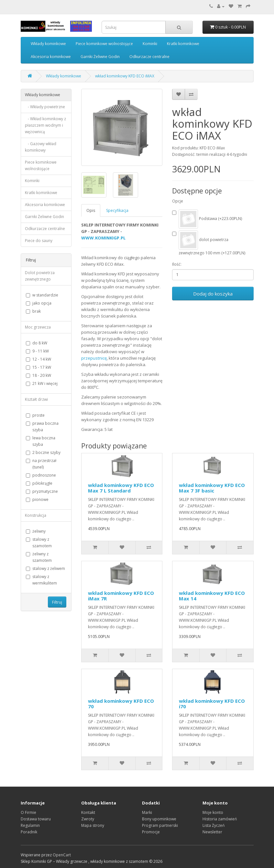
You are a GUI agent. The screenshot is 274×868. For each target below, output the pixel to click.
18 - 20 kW (38, 375)
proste (35, 415)
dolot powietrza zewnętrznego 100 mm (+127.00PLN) (209, 243)
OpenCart (62, 855)
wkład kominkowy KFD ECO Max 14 (212, 596)
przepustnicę (94, 358)
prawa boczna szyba (42, 427)
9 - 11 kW (37, 351)
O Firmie (28, 812)
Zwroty (88, 819)
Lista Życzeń (214, 825)
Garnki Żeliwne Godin (100, 57)
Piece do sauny (39, 241)
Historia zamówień (220, 819)
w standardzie (42, 295)
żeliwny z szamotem (39, 557)
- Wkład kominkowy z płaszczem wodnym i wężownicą (45, 125)
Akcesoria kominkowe (51, 57)
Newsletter (212, 832)
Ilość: (177, 264)
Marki (147, 812)
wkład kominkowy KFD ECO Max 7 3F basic (212, 488)
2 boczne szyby (43, 452)
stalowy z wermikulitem (41, 580)
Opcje (178, 201)
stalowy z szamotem (39, 543)
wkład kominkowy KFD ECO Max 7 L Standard (121, 488)
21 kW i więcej (42, 383)
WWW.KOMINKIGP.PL (103, 238)
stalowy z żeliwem (45, 568)
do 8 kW (37, 343)
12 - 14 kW (38, 359)
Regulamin (30, 825)
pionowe (37, 499)
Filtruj (57, 602)
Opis (91, 210)
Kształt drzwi (36, 399)
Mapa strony (93, 825)
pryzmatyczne (42, 491)
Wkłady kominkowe (48, 44)
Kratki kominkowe (183, 44)
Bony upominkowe (159, 819)
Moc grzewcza (38, 327)
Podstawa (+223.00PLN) (207, 219)
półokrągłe (39, 483)
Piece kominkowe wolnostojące (104, 44)
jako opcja (39, 303)
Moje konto (213, 812)
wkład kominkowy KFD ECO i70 (212, 704)
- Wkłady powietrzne (45, 107)
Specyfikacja (117, 210)
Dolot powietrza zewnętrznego (40, 276)
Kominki (150, 44)
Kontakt (88, 812)
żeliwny (36, 531)
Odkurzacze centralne (149, 57)
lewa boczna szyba (41, 441)
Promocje (151, 832)
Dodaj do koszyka (213, 294)
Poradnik (29, 832)
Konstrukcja (36, 515)
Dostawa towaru (36, 819)
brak (33, 311)
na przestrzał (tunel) (41, 464)
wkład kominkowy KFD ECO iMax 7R (121, 596)
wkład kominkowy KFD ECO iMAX (125, 76)
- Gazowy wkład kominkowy (41, 147)
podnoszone (41, 475)
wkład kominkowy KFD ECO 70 (121, 704)
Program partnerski (160, 825)
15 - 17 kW (38, 367)
